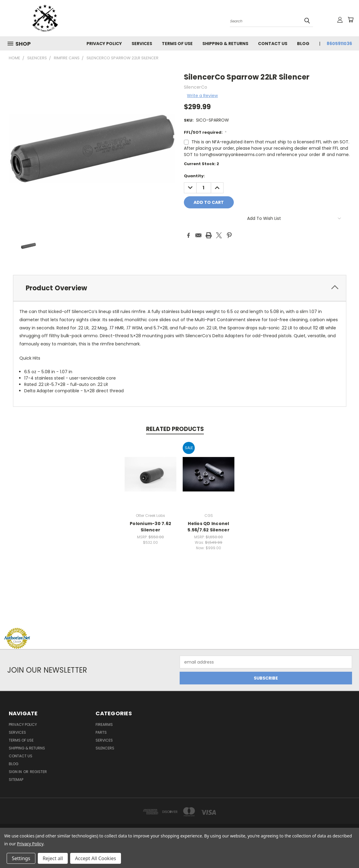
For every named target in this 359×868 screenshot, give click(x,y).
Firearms (104, 724)
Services (142, 44)
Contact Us (273, 44)
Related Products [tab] (175, 429)
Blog (303, 44)
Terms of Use (177, 44)
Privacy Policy (104, 44)
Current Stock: (201, 164)
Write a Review (202, 96)
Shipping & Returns (225, 44)
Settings (21, 858)
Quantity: (194, 176)
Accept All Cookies (96, 858)
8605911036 (339, 44)
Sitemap (16, 780)
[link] (180, 616)
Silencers (105, 748)
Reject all (53, 858)
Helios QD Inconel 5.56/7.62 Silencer (209, 527)
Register (38, 772)
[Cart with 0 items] (351, 20)
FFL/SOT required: (205, 132)
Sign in (16, 772)
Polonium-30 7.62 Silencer (150, 527)
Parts (101, 732)
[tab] (180, 288)
